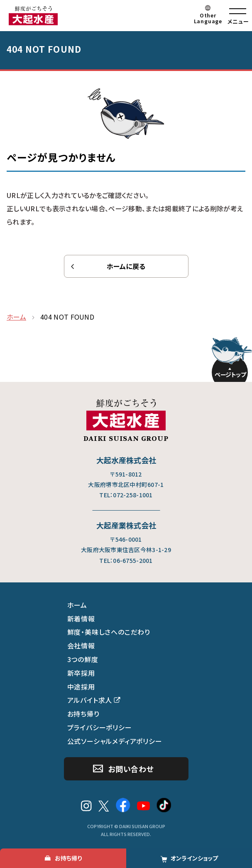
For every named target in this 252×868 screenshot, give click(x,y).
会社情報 (81, 645)
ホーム (77, 605)
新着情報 (81, 619)
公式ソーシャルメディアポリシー (115, 741)
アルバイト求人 (90, 700)
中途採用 (81, 687)
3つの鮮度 (83, 659)
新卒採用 (81, 673)
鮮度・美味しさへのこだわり (109, 632)
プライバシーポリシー (100, 727)
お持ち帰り (83, 714)
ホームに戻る (126, 266)
